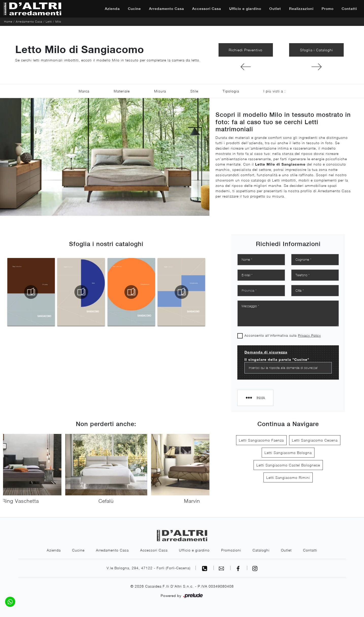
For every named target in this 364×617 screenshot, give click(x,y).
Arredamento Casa (167, 9)
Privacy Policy (309, 335)
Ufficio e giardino (245, 9)
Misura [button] (160, 91)
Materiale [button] (122, 91)
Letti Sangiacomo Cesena (315, 440)
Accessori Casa (207, 9)
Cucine (134, 9)
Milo (58, 21)
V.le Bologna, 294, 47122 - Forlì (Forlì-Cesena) (148, 568)
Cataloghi (261, 550)
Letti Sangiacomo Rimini (288, 477)
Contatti (349, 9)
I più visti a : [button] (275, 91)
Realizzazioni (301, 9)
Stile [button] (194, 91)
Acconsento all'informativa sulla (283, 335)
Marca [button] (84, 91)
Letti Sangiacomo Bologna (288, 453)
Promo (328, 9)
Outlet (275, 9)
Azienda (112, 9)
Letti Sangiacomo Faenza (261, 440)
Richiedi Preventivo (246, 50)
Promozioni (231, 550)
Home (8, 21)
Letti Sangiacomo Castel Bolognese (288, 465)
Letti (49, 21)
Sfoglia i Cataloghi (317, 50)
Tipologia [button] (231, 91)
